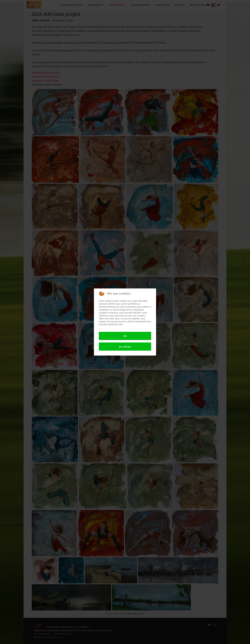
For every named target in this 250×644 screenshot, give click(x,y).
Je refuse (125, 347)
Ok (125, 336)
